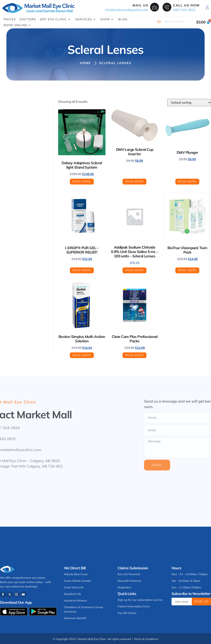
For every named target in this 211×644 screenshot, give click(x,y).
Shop (107, 19)
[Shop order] (189, 103)
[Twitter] (10, 595)
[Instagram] (17, 595)
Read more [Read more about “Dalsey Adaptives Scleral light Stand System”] (82, 181)
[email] (182, 602)
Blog (123, 19)
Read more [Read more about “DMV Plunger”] (187, 181)
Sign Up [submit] (201, 601)
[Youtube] (23, 595)
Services (85, 19)
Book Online (17, 25)
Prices (10, 19)
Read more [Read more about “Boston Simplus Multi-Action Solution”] (82, 355)
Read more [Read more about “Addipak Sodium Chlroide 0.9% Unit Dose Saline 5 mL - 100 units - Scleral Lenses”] (134, 270)
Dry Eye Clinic (55, 19)
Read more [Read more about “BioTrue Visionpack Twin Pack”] (187, 270)
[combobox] (173, 21)
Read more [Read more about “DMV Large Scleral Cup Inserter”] (134, 181)
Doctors (28, 19)
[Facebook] (3, 595)
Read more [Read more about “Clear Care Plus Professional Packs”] (134, 355)
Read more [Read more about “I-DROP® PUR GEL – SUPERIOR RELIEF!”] (82, 270)
